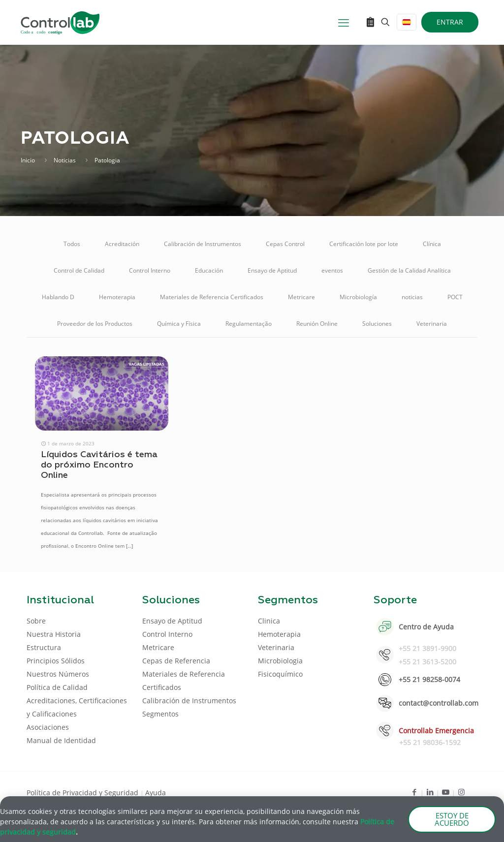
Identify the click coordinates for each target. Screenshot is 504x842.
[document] (252, 421)
